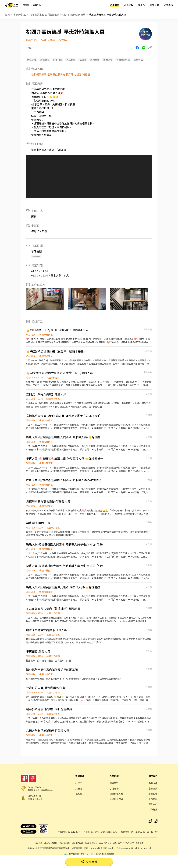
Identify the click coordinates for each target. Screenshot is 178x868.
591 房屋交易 (64, 843)
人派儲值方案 (116, 799)
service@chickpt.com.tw (105, 832)
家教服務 (153, 788)
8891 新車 (117, 843)
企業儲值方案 (116, 794)
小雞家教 (129, 5)
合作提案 (153, 809)
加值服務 (114, 788)
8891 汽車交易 (105, 843)
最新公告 (154, 5)
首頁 (7, 15)
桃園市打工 (20, 15)
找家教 (79, 794)
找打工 (79, 783)
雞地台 (142, 5)
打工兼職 (115, 5)
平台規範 (153, 799)
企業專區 (168, 5)
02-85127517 (74, 832)
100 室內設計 (77, 843)
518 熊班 (39, 843)
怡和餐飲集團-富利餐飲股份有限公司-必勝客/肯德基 (57, 15)
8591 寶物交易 (91, 843)
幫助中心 (153, 804)
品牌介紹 (153, 783)
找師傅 (54, 843)
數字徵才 (139, 843)
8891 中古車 (129, 843)
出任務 (47, 843)
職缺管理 (114, 783)
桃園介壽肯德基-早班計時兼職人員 (108, 15)
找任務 (79, 788)
